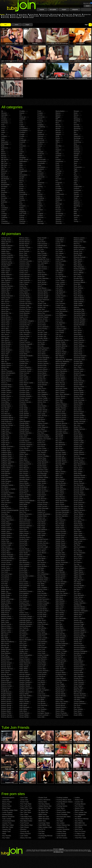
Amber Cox (5, 389)
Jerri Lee (40, 346)
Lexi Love (41, 707)
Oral (57, 148)
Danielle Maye (24, 479)
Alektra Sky (5, 292)
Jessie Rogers (42, 375)
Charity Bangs (24, 346)
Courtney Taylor (25, 447)
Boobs (3, 188)
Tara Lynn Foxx (79, 520)
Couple (22, 136)
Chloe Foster (24, 377)
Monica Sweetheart (62, 510)
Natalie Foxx (60, 539)
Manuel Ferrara (61, 369)
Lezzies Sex (79, 802)
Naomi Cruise (60, 530)
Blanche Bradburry (8, 642)
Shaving (58, 221)
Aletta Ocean (6, 298)
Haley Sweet (24, 667)
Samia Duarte (78, 317)
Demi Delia (23, 506)
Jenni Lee (41, 331)
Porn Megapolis (80, 815)
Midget (58, 117)
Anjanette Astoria (7, 485)
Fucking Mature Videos (65, 802)
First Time (23, 214)
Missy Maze (60, 491)
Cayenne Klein (24, 336)
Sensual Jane (78, 371)
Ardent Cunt (79, 800)
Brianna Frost (6, 684)
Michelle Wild (60, 464)
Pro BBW (78, 817)
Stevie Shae (78, 481)
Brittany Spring (6, 715)
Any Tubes (6, 838)
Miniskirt (58, 121)
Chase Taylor (24, 360)
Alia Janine (5, 334)
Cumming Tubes (44, 823)
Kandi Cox (41, 443)
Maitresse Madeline (62, 362)
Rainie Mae (60, 700)
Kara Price (41, 447)
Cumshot (22, 146)
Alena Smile (5, 294)
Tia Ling (76, 564)
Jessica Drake (42, 362)
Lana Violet (41, 653)
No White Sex (43, 812)
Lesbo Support (7, 812)
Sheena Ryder (79, 392)
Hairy (39, 150)
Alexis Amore (6, 317)
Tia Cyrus (77, 560)
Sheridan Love (79, 398)
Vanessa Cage (79, 624)
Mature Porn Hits (44, 808)
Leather (40, 206)
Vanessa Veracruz (80, 632)
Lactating (41, 198)
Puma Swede (60, 686)
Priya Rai (59, 682)
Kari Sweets (42, 452)
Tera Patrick (78, 551)
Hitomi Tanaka (24, 702)
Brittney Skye (24, 238)
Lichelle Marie (60, 246)
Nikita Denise (60, 591)
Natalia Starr (60, 537)
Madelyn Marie (61, 344)
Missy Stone (60, 493)
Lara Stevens (42, 659)
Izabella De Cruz (43, 259)
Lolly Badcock (60, 292)
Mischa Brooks (61, 483)
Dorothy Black (24, 549)
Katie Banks (42, 481)
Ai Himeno (5, 267)
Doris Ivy (22, 547)
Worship (77, 216)
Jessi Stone (41, 354)
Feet (21, 204)
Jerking (40, 187)
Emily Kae (23, 568)
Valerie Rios (78, 615)
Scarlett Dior (78, 362)
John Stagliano (43, 394)
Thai (75, 165)
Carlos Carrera (24, 290)
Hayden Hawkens (25, 682)
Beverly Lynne (6, 624)
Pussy (58, 196)
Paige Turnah (60, 642)
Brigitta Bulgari (6, 694)
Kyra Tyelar (41, 632)
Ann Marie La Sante (8, 489)
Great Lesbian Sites (63, 812)
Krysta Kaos (42, 607)
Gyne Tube (24, 800)
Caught (4, 216)
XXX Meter (78, 827)
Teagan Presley (79, 537)
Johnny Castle (42, 398)
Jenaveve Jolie (43, 321)
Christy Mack (24, 400)
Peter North (60, 667)
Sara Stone (78, 333)
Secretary (59, 216)
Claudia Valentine (25, 433)
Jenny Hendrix (42, 340)
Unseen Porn (7, 823)
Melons (58, 115)
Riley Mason (78, 261)
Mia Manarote (60, 445)
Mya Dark (59, 518)
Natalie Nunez (60, 543)
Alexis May (5, 329)
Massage (41, 223)
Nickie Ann (59, 566)
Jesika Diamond (43, 348)
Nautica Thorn (60, 555)
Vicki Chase (78, 657)
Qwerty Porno (79, 808)
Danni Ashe (23, 481)
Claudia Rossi (24, 431)
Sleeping (77, 119)
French (40, 119)
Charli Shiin (23, 354)
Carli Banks (23, 288)
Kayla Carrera (42, 506)
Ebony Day (6, 804)
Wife (75, 212)
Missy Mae (59, 487)
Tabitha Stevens (79, 510)
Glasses (40, 138)
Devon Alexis (24, 516)
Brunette (4, 198)
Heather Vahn (24, 690)
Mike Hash (59, 468)
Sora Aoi (77, 456)
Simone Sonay (79, 418)
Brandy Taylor (6, 667)
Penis (58, 165)
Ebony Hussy (7, 806)
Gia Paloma (23, 634)
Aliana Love (5, 336)
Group (40, 146)
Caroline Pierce (25, 309)
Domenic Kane (24, 537)
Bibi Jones (5, 634)
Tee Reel (77, 545)
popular (42, 9)
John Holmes (42, 392)
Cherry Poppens (25, 367)
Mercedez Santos (62, 433)
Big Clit (4, 161)
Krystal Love (42, 613)
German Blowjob (34, 14)
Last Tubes (24, 836)
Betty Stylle (5, 622)
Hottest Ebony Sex (45, 806)
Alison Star (5, 354)
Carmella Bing (24, 296)
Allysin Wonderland (8, 373)
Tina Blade (77, 584)
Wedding (77, 206)
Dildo (21, 165)
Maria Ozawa (60, 377)
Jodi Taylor (41, 390)
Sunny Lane (78, 497)
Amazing (4, 121)
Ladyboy (40, 200)
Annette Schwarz (7, 497)
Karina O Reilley (43, 456)
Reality (58, 198)
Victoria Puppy (79, 669)
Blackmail (5, 177)
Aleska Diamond (7, 296)
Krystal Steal (42, 615)
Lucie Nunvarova (61, 311)
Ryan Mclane (78, 296)
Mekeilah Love (61, 410)
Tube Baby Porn (26, 817)
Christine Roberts (25, 396)
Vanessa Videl (79, 634)
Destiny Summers (25, 514)
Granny (40, 144)
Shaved (58, 219)
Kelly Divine (42, 524)
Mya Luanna (60, 522)
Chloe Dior (23, 375)
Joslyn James (42, 412)
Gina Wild (23, 647)
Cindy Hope (23, 410)
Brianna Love (6, 688)
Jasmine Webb (43, 298)
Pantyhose (59, 161)
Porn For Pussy (80, 831)
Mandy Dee (60, 367)
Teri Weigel (78, 555)
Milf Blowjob (6, 16)
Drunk (21, 179)
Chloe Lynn (23, 381)
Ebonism (23, 829)
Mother (58, 129)
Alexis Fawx (5, 323)
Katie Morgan (42, 487)
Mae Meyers (60, 356)
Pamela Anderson (62, 644)
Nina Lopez (60, 617)
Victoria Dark (78, 663)
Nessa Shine (60, 560)
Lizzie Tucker (60, 280)
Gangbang (41, 127)
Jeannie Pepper (43, 317)
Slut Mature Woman (82, 819)
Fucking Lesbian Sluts (10, 810)
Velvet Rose (78, 644)
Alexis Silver (5, 331)
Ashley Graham (7, 530)
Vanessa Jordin (79, 628)
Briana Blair (5, 680)
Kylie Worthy (42, 628)
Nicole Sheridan (61, 582)
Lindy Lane (59, 259)
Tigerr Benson (79, 580)
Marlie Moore (60, 387)
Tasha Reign (78, 524)
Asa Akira (5, 514)
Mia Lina (59, 441)
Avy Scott (5, 586)
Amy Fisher (5, 410)
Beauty (4, 156)
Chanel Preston (25, 342)
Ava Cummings (6, 574)
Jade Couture (42, 269)
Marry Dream (60, 390)
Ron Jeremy (78, 276)
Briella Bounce (6, 692)
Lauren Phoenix (43, 671)
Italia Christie (42, 253)
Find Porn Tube (81, 838)
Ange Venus (5, 429)
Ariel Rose (5, 506)
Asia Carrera (6, 547)
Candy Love (24, 273)
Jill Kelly (40, 387)
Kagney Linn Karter (44, 439)
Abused (4, 113)
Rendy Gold (78, 253)
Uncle (76, 185)
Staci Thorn (78, 466)
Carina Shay (24, 284)
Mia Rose (59, 447)
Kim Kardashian (43, 574)
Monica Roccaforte (62, 506)
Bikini (3, 169)
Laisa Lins (41, 646)
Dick (21, 163)
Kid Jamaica (42, 562)
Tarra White (78, 522)
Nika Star (59, 588)
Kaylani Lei (41, 512)
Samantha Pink (79, 311)
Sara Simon (78, 331)
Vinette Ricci (78, 678)
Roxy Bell (77, 284)
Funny (40, 123)
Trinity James (78, 597)
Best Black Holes (26, 821)
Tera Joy (77, 549)
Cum (21, 144)
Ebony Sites (43, 802)
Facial (21, 196)
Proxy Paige (60, 684)
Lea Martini (41, 682)
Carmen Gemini (25, 298)
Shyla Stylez (78, 402)
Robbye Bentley (79, 269)
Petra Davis (60, 671)
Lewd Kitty (6, 800)
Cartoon (4, 210)
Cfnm (3, 219)
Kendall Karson (43, 539)
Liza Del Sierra (61, 276)
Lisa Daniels (60, 265)
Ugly (75, 183)
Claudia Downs (25, 427)
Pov (57, 181)
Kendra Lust (42, 541)
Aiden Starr (5, 273)
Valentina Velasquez (81, 611)
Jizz (39, 188)
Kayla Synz (41, 510)
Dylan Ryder (24, 553)
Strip (75, 144)
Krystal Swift (42, 617)
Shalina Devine (79, 381)
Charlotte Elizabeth (26, 356)
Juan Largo (41, 414)
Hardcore (41, 154)
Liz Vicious (59, 275)
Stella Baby (78, 474)
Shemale (59, 223)
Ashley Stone (6, 535)
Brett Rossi (5, 676)
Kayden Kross (42, 504)
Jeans (40, 185)
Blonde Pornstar (45, 14)
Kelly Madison (42, 530)
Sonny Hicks (78, 435)
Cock (21, 123)
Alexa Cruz (5, 304)
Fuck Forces (25, 823)
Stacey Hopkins (79, 462)
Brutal (3, 200)
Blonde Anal (15, 16)
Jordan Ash (41, 408)
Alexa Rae (5, 311)
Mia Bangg (59, 435)
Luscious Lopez (61, 329)
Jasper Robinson (43, 300)
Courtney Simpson (26, 445)
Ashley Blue (5, 522)
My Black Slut (43, 810)
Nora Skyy (59, 626)
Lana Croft (41, 649)
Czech (22, 152)
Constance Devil (25, 439)
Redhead (59, 200)
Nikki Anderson (61, 595)
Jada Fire (41, 265)
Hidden (40, 158)
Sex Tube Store (26, 812)
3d (2, 111)
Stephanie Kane (79, 477)
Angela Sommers (7, 447)
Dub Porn (42, 838)
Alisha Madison (6, 350)
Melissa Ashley (61, 414)
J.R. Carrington (43, 263)
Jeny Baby (41, 344)
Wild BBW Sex (80, 823)
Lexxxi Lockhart (43, 715)
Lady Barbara (42, 642)
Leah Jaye (41, 684)
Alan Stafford (6, 280)
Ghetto (40, 132)
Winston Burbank (80, 694)
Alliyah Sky (5, 367)
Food (39, 111)
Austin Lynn (5, 566)
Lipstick (40, 216)
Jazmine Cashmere (44, 315)
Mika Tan (59, 466)
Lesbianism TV (62, 827)
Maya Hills (59, 402)
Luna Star (59, 325)
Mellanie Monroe (61, 423)
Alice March (5, 340)
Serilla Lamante (79, 375)
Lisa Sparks (60, 269)
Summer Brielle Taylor (81, 489)
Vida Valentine (79, 676)
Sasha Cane (78, 348)
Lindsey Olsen (61, 257)
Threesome (78, 167)
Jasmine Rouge (43, 296)
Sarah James (78, 336)
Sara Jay (77, 327)
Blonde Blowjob (11, 14)
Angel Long (5, 437)
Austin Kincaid (6, 564)
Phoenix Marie (61, 673)
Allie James (5, 358)
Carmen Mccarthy (25, 304)
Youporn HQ (6, 829)
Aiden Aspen (6, 271)
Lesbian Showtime (63, 829)
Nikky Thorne (60, 611)
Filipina (22, 210)
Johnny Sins (42, 402)
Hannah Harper (25, 674)
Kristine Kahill (42, 605)
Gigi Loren (23, 642)
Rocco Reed (78, 271)
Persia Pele (60, 665)
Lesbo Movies (61, 836)
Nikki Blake (59, 599)
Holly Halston (24, 703)
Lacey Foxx (41, 636)
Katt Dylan (41, 497)
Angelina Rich (6, 460)
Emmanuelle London (26, 576)
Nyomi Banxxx (61, 630)
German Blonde (22, 14)
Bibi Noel (4, 636)
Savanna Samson (80, 356)
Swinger (76, 154)
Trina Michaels (79, 595)
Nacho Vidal (60, 526)
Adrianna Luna (6, 261)
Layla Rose (41, 676)
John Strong (42, 396)
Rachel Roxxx (60, 690)
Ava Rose (5, 582)
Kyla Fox (40, 618)
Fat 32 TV (42, 829)
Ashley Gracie (6, 528)
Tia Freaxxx (78, 562)
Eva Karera (23, 597)
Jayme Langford (43, 311)
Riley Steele (78, 265)
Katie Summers (43, 491)
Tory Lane (77, 593)
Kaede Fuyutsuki (43, 437)
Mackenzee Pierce (62, 340)
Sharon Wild (78, 385)
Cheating (4, 221)
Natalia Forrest (61, 533)
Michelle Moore (61, 460)
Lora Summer (60, 304)
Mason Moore (60, 396)
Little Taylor (60, 271)
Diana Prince (24, 532)
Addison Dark (6, 248)
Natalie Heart (60, 541)
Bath (3, 146)
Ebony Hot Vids (26, 838)
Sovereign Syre (79, 458)
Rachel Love (60, 688)
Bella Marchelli (6, 609)
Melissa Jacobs (61, 416)
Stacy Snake (78, 472)
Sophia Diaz (78, 439)
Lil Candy (59, 248)
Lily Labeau (60, 253)
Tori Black (77, 589)
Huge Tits (63, 16)
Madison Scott (61, 354)
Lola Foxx (59, 288)
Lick (39, 212)
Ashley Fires (6, 526)
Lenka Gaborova (43, 696)
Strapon (76, 140)
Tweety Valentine (80, 603)
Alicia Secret (6, 346)
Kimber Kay (41, 576)
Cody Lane (23, 437)
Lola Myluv (59, 290)
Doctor (22, 169)
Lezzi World (61, 804)
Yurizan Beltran (79, 702)
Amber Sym (5, 398)
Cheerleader (6, 223)
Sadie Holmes (79, 302)
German (40, 130)
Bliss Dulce (5, 644)
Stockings (77, 138)
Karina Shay (42, 458)
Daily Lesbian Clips (45, 827)
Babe (3, 140)
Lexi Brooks (42, 703)
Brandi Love (5, 661)
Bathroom (5, 148)
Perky (58, 167)
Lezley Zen (59, 242)
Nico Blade (59, 570)
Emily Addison (24, 566)
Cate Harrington (25, 333)
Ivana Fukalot (42, 255)
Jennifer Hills (42, 336)
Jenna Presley (42, 329)
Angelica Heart (6, 456)
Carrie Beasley (24, 313)
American (5, 123)
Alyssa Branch (6, 379)
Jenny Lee (41, 342)
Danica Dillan (24, 475)
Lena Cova (41, 694)
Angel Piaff (5, 439)
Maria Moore (60, 375)
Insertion (40, 175)
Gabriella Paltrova (26, 622)
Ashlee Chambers (7, 520)
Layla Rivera (42, 674)
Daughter (23, 158)
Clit (20, 115)
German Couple (68, 14)
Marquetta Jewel (61, 389)
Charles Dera (24, 350)
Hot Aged (60, 821)
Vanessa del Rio (79, 636)
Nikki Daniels (60, 601)
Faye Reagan (24, 609)
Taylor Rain (78, 532)
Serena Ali (77, 373)
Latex (39, 202)
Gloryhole (41, 140)
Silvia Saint (78, 408)
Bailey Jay (5, 591)
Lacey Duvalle (42, 634)
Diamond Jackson (26, 526)
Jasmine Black (43, 292)
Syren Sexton (78, 508)
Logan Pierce (60, 284)
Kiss (39, 192)
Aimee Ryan (5, 276)
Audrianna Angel (7, 557)
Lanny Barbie (42, 657)
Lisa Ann (59, 263)
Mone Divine (60, 504)
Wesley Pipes (78, 688)
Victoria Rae (78, 671)
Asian (3, 132)
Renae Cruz (78, 251)
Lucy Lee (59, 319)
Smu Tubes (24, 815)
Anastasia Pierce (7, 419)
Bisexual (4, 171)
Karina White (42, 460)
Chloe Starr (23, 385)
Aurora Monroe (6, 560)
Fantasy (22, 200)
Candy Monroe (24, 276)
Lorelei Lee (59, 305)
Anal (3, 125)
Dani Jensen (24, 474)
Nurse (58, 138)
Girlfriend (41, 134)
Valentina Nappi (79, 609)
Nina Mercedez (61, 618)
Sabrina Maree (79, 300)
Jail (39, 181)
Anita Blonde (6, 474)
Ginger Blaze (24, 649)
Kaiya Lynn (41, 441)
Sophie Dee (78, 447)
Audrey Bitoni (6, 553)
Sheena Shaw (79, 394)
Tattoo (76, 158)
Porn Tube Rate (26, 804)
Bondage (4, 187)
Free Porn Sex (80, 836)
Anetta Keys (5, 427)
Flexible (22, 223)
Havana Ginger (25, 680)
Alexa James (6, 305)
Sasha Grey (78, 350)
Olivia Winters (60, 638)
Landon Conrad (43, 655)
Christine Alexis (25, 394)
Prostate (58, 188)
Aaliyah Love (6, 238)
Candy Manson (25, 275)
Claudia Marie (24, 429)
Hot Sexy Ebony (44, 804)
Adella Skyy (5, 251)
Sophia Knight (79, 441)
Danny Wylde (24, 483)
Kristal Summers (43, 599)
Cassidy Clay (24, 327)
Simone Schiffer (79, 416)
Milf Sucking (6, 17)
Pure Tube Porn (26, 806)
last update (53, 9)
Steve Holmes (79, 479)
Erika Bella (23, 588)
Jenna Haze (42, 325)
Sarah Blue (78, 334)
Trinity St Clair (79, 601)
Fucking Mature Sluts (64, 800)
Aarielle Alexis (6, 240)
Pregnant (59, 183)
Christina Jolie (24, 390)
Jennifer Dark (42, 334)
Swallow (77, 150)
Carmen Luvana (25, 302)
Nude (57, 136)
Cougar (22, 134)
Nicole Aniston (61, 574)
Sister (76, 113)
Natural (58, 132)
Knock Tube (24, 802)
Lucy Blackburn (61, 315)
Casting (4, 214)
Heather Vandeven (26, 692)
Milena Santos (61, 472)
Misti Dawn (59, 495)
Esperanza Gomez (26, 591)
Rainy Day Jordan (62, 702)
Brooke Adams (24, 240)
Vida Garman (78, 674)
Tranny (76, 177)
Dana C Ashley (24, 462)
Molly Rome (60, 503)
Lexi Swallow (42, 709)
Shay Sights (78, 389)
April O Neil (5, 501)
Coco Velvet (24, 435)
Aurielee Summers (8, 559)
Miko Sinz (59, 470)
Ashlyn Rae (5, 541)
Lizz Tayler (59, 278)
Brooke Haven (24, 244)
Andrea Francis (6, 423)
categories (75, 9)
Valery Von (77, 617)
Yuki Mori (77, 700)
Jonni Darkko (42, 406)
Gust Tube (24, 798)
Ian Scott (41, 240)
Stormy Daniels (79, 483)
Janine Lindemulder (44, 290)
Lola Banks (59, 286)
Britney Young (6, 707)
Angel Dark (5, 431)
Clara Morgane (24, 421)
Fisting (22, 217)
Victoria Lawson (79, 665)
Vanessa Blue (78, 622)
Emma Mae (23, 572)
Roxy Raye (78, 290)
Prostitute (59, 190)
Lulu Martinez (60, 323)
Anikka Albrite (6, 468)
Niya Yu (58, 622)
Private (58, 187)
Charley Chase (24, 352)
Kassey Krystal (43, 472)
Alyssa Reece (6, 381)
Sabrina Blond (79, 298)
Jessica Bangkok (43, 358)
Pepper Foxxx (60, 659)
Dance (22, 156)
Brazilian (4, 192)
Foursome (41, 117)
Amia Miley (5, 402)
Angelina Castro (7, 458)
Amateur (4, 119)
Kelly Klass (41, 526)
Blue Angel (5, 647)
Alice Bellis (5, 338)
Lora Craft (59, 302)
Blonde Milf (78, 14)
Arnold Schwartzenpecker (10, 510)
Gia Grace (23, 632)
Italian (40, 179)
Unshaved (77, 190)
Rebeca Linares (79, 238)
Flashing (22, 221)
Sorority (76, 125)
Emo (21, 183)
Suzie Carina (78, 504)
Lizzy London (60, 282)
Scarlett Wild (78, 363)
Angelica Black (6, 454)
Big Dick (4, 165)
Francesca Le (24, 615)
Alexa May (5, 307)
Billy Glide (5, 638)
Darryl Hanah (24, 491)
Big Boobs (5, 159)
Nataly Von (59, 551)
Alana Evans (6, 282)
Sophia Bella (78, 437)
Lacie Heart (41, 640)
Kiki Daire (41, 568)
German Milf (71, 16)
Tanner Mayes (79, 514)
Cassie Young (24, 331)
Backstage (5, 144)
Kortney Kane (42, 595)
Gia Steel (23, 636)
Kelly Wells (41, 535)
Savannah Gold (79, 358)
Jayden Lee (41, 307)
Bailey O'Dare (6, 593)
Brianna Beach (6, 682)
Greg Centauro (24, 659)
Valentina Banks (79, 607)
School (58, 212)
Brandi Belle (5, 657)
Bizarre (4, 173)
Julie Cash (41, 425)
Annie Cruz (5, 499)
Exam (21, 188)
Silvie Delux (78, 410)
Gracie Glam (24, 657)
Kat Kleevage (42, 474)
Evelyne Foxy (24, 603)
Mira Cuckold (60, 479)
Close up (22, 117)
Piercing (58, 171)
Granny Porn (61, 810)
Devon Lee (23, 518)
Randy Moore (60, 705)
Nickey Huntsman (62, 562)
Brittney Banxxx (7, 717)
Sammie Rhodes (79, 319)
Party (57, 163)
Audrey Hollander (7, 555)
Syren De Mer (79, 506)
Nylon (58, 140)
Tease (76, 161)
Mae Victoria (60, 358)
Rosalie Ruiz (78, 278)
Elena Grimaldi (24, 555)
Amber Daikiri (6, 390)
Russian (58, 210)
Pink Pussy (59, 676)
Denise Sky (23, 508)
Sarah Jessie (78, 338)
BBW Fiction (43, 815)
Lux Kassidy (60, 331)
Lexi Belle (41, 700)
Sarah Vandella (79, 346)
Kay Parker (41, 501)
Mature (58, 113)
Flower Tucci (24, 613)
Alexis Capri (5, 321)
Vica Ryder (78, 655)
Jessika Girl (41, 379)
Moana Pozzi (60, 499)
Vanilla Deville (79, 638)
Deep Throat (24, 159)
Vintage (76, 196)
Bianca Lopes (6, 630)
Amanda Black (6, 385)
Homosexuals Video (64, 817)
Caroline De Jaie (25, 307)
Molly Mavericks (61, 501)
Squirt (76, 134)
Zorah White (78, 715)
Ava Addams (6, 570)
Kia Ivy (40, 555)
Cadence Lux (24, 257)
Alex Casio (5, 300)
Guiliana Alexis (24, 661)
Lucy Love (59, 321)
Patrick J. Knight (61, 651)
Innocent (40, 173)
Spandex (77, 127)
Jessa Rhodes (42, 350)
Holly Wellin (23, 709)
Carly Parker (24, 292)
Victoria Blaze (78, 661)
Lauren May (42, 669)
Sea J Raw (77, 367)
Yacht (76, 217)
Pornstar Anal (81, 16)
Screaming (59, 214)
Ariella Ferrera (6, 508)
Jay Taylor (41, 302)
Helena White (24, 694)
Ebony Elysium (25, 834)
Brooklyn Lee (24, 249)
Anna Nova (5, 491)
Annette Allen (6, 495)
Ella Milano (23, 560)
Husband (41, 169)
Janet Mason (42, 288)
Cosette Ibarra (24, 441)
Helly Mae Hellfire (25, 696)
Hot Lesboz (61, 823)
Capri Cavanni (24, 282)
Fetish (21, 208)
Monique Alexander (62, 512)
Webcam (77, 204)
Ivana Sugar (42, 257)
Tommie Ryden (79, 586)
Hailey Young (24, 665)
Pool (57, 177)
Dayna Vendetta (25, 495)
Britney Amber (6, 700)
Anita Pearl (5, 483)
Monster (58, 127)
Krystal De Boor (43, 611)
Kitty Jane (41, 586)
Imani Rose (41, 242)
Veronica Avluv (79, 646)
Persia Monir (60, 663)
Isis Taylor (41, 251)
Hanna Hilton (24, 673)
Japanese (41, 183)
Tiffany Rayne (78, 572)
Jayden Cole (42, 304)
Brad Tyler (5, 655)
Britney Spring (6, 705)
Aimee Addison (6, 275)
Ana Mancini (6, 414)
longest (64, 9)
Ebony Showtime (44, 800)
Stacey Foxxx (78, 460)
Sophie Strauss (79, 454)
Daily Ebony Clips (26, 825)
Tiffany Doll (78, 566)
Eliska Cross (24, 557)
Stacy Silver (78, 470)
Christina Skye (24, 392)
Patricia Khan (60, 649)
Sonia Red (77, 433)
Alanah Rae (5, 284)
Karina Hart (41, 454)
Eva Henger (23, 595)
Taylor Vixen (78, 533)
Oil (57, 144)
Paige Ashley (60, 640)
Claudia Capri (24, 425)
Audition (4, 136)
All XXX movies (62, 838)
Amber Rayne (6, 396)
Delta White (23, 504)
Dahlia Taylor (24, 454)
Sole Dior (77, 431)
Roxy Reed (78, 292)
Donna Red (23, 545)
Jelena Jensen (43, 319)
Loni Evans (59, 298)
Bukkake (4, 202)
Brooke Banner (25, 242)
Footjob (40, 113)
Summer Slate (79, 493)
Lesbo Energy (61, 834)
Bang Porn (60, 819)
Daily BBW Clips (44, 825)
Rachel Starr (60, 692)
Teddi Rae (77, 543)
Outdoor (58, 156)
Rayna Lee (59, 717)
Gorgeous (41, 142)
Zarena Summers (80, 703)
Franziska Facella (25, 618)
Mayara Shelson (61, 404)
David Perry (23, 493)
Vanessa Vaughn (80, 630)
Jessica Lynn (42, 367)
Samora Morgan (79, 323)
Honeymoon (42, 161)
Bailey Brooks (6, 589)
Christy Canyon (25, 398)
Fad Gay (41, 834)
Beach (3, 154)
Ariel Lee (4, 504)
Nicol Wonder (60, 572)
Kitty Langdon (42, 588)
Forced (40, 115)
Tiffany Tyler (78, 578)
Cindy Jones (24, 412)
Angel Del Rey (6, 433)
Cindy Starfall (24, 414)
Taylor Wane (78, 535)
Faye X (22, 611)
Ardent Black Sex (26, 819)
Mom (57, 123)
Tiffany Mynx (78, 570)
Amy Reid (5, 412)
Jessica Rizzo (42, 371)
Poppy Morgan (61, 678)
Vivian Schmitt (79, 684)
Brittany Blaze (6, 711)
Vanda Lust (78, 620)
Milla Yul (58, 475)
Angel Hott (5, 435)
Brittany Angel (6, 709)
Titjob (76, 171)
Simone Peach (79, 412)
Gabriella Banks (25, 620)
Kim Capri (41, 572)
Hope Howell (42, 238)
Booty (3, 190)
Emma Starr (24, 574)
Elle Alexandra (24, 562)
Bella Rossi (5, 613)
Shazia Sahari (79, 390)
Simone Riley (78, 414)
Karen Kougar (42, 450)
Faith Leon (23, 607)
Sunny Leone (78, 499)
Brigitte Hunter (6, 696)
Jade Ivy (40, 271)
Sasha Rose (78, 352)
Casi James (23, 319)
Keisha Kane (42, 520)
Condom (22, 132)
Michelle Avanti (61, 454)
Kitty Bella (41, 584)
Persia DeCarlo (61, 661)
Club (21, 121)
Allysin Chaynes (7, 371)
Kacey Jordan (42, 431)
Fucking (40, 121)
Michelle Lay (60, 456)
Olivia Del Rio (60, 634)
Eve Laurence (24, 601)
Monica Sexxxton (62, 508)
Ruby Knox (78, 294)
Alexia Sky (5, 315)
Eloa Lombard (24, 564)
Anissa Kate (5, 470)
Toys (75, 175)
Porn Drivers (79, 806)
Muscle (58, 130)
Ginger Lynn (24, 651)
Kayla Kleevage (43, 508)
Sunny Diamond (79, 495)
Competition (24, 129)
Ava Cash (5, 572)
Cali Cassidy (24, 259)
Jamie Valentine (43, 278)
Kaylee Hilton (42, 516)
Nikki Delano (60, 603)
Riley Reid (77, 263)
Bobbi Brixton (6, 649)
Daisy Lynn (23, 458)
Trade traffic (61, 849)
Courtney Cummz (25, 443)
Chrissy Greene (25, 387)
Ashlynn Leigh (6, 545)
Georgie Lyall (24, 630)
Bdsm (3, 152)
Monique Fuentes (62, 514)
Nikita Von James (62, 593)
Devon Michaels (25, 520)
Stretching (77, 142)
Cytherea (22, 452)
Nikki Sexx (59, 609)
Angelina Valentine (8, 462)
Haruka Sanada (25, 678)
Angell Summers (7, 466)
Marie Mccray (60, 383)
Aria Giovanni (6, 503)
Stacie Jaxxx (78, 468)
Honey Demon (24, 713)
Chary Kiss (23, 358)
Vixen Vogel (78, 686)
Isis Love (41, 249)
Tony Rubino (78, 588)
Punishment (60, 194)
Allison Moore (6, 363)
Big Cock (4, 163)
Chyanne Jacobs (25, 402)
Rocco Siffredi (79, 273)
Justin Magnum (43, 427)
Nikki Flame (60, 605)
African (4, 117)
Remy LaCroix (79, 249)
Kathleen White (43, 477)
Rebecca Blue (79, 240)
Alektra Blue (5, 290)
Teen (75, 163)
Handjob (40, 152)
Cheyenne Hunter (25, 369)
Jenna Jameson (43, 327)
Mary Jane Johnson (62, 394)
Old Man (59, 146)
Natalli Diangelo (61, 547)
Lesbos (77, 798)
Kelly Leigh (41, 528)
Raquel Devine (61, 707)
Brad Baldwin (6, 653)
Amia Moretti (6, 404)
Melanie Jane (60, 412)
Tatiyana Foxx (79, 528)
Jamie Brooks (42, 275)
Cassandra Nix (24, 325)
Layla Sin (41, 678)
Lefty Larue (41, 688)
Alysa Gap (5, 377)
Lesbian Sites (61, 831)
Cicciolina (23, 404)
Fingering (23, 212)
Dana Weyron (24, 468)
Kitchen (40, 194)
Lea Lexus (41, 680)
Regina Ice (77, 246)
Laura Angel (42, 665)
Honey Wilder (24, 715)
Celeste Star (24, 338)
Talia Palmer (78, 512)
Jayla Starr (41, 309)
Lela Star (41, 692)
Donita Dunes (24, 539)
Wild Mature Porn (81, 825)
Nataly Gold (60, 549)
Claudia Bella (24, 423)
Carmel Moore (24, 294)
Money (58, 125)
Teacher (76, 159)
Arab (3, 130)
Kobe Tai (40, 591)
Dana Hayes (24, 466)
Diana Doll (23, 530)
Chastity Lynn (24, 362)
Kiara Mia (41, 560)
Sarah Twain (78, 344)
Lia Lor (58, 244)
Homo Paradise (62, 815)
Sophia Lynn (78, 445)
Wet (75, 208)
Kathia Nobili (42, 475)
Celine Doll (23, 340)
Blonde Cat (5, 646)
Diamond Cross (25, 522)
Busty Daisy (23, 255)
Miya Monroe (60, 497)
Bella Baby (5, 605)
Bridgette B (5, 690)
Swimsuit (77, 152)
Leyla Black (60, 240)
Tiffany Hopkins (79, 568)
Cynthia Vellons (25, 450)
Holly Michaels (24, 707)
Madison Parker (61, 352)
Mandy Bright (60, 365)
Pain (57, 158)
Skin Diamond (79, 423)
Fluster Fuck (43, 798)
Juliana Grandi (43, 423)
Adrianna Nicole (7, 263)
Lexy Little (41, 717)
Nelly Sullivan (60, 557)
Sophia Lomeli (79, 443)
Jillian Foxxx (42, 389)
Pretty (58, 185)
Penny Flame (60, 655)
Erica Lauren (24, 584)
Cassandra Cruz (25, 323)
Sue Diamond (78, 485)
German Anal (87, 14)
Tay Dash (77, 530)
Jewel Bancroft (43, 383)
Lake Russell (42, 647)
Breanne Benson (7, 669)
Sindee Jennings (79, 421)
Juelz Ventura (42, 416)
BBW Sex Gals (44, 817)
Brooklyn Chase (25, 248)
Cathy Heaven (24, 334)
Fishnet (22, 216)
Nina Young (60, 620)
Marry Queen (60, 392)
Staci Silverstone (80, 464)
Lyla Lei (58, 334)
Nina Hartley (60, 613)
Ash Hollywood (6, 518)
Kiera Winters (42, 566)
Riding (58, 206)
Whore (76, 210)
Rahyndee (59, 698)
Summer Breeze (79, 487)
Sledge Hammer (79, 429)
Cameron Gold (24, 265)
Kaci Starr (41, 433)
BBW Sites (42, 821)
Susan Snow (78, 501)
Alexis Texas (6, 333)
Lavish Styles (42, 673)
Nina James (60, 615)
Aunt (3, 138)
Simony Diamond (80, 419)
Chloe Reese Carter (26, 383)
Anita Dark (5, 479)
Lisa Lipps (59, 267)
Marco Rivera (60, 373)
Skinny (76, 115)
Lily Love (59, 255)
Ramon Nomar (61, 703)
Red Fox (77, 244)
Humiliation (41, 167)
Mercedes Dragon (62, 429)
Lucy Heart (59, 317)
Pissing (58, 173)
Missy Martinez (61, 489)
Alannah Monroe (7, 286)
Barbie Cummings (7, 599)
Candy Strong (24, 278)
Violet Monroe (79, 680)
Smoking (77, 121)
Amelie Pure (5, 400)
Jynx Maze (41, 429)
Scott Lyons (78, 365)
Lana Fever (41, 651)
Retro (57, 202)
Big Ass (4, 158)
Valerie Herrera (79, 613)
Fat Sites (42, 831)
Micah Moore (60, 450)
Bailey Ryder (6, 595)
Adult (4, 834)
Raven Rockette (61, 713)
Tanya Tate (77, 518)
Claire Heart (24, 418)
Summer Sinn (78, 491)
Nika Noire (59, 586)
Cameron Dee (24, 263)
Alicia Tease (5, 348)
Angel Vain (5, 445)
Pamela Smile (60, 646)
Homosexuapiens (8, 798)
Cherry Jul (23, 365)
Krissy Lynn (41, 597)
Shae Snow (78, 379)
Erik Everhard (24, 586)
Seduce (58, 217)
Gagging (40, 125)
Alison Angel (6, 352)
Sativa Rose (78, 354)
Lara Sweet (41, 661)
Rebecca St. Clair (80, 242)
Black (3, 175)
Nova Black (60, 628)
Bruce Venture (24, 251)
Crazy (21, 138)
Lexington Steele (43, 713)
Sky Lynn (77, 425)
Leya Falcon (60, 238)
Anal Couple (45, 16)
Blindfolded (5, 179)
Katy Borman (42, 499)
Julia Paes (41, 421)
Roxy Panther (78, 288)
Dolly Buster (24, 535)
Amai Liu (4, 383)
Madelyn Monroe (61, 346)
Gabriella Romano (26, 624)
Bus (3, 204)
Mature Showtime (8, 817)
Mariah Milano (60, 379)
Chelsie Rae (24, 363)
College (22, 127)
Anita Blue (5, 475)
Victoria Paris (78, 667)
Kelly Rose (41, 532)
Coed (21, 125)
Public (58, 192)
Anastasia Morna (7, 418)
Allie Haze (5, 356)
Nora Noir (59, 624)
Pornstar (59, 179)
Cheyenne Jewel (25, 371)
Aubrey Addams (7, 549)
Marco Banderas (61, 371)
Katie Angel (41, 479)
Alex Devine (5, 302)
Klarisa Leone (42, 589)
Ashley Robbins (7, 533)
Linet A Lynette (61, 261)
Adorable (4, 115)
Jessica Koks (42, 365)
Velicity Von (78, 642)
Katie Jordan (42, 483)
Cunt (21, 148)
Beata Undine (6, 603)
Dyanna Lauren (25, 551)
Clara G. (22, 419)
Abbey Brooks (6, 242)
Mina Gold (59, 477)
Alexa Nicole (6, 309)
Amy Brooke (5, 408)
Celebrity (4, 217)
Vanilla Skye (78, 640)
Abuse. (62, 852)
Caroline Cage (24, 305)
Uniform (76, 188)
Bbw (3, 150)
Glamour (40, 136)
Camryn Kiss (24, 269)
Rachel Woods (61, 696)
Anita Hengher (6, 481)
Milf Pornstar (54, 16)
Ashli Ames (5, 539)
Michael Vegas (61, 452)
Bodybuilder (5, 185)
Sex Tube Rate (25, 810)
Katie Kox (41, 485)
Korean (40, 196)
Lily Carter (59, 251)
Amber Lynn (5, 394)
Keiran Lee (41, 518)
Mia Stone (59, 448)
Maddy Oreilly (60, 342)
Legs (39, 208)
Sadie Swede (78, 305)
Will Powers (78, 692)
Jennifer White (42, 338)
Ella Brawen (24, 559)
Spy (75, 132)
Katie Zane (41, 493)
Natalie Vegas (60, 545)
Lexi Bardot (41, 698)
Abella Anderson (7, 246)
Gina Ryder (23, 646)
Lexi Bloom (41, 702)
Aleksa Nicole (6, 288)
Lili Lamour (59, 249)
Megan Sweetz (61, 408)
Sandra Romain (79, 325)
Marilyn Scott (60, 385)
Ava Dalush (5, 576)
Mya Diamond (60, 520)
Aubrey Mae (5, 551)
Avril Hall (4, 584)
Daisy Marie (23, 460)
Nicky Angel (60, 568)
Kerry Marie (41, 551)
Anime (3, 127)
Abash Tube (6, 831)
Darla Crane (24, 489)
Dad (21, 154)
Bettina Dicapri (6, 618)
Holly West (23, 711)
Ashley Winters (6, 537)
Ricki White (78, 255)
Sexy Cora (77, 377)
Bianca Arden (6, 626)
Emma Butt (23, 570)
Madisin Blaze (60, 348)
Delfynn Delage (25, 503)
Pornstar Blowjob (57, 14)
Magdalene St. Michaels (64, 360)
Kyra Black (41, 630)
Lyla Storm (59, 336)
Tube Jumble (7, 819)
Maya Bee (59, 400)
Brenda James (6, 674)
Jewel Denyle (42, 385)
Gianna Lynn (24, 638)
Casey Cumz (24, 317)
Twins (76, 181)
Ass (2, 134)
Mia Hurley (59, 437)
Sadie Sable (78, 304)
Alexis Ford (5, 325)
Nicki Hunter (60, 564)
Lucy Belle (59, 313)
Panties (58, 159)
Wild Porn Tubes (8, 825)
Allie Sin (4, 362)
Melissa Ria (60, 421)
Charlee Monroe (25, 348)
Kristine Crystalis (43, 603)
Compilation (23, 130)
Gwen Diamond (25, 663)
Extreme (22, 192)
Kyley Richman (43, 624)
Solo (75, 123)
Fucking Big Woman (45, 836)
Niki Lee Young (61, 589)
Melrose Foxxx (61, 425)
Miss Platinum (60, 485)
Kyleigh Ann (42, 622)
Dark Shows (25, 827)
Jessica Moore (43, 369)
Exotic (21, 190)
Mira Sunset (60, 481)
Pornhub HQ (25, 831)
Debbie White (24, 497)
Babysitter (5, 142)
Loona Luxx (60, 300)
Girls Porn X (79, 829)
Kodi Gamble (42, 593)
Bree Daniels (6, 671)
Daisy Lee (23, 456)
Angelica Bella (6, 452)
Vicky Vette (78, 659)
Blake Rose (5, 640)
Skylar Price (78, 427)
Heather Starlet (25, 686)
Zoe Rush (77, 705)
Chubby (22, 111)
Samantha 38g (79, 309)
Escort (22, 187)
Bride (3, 194)
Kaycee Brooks (43, 503)
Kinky (39, 190)
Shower (76, 111)
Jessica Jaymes (43, 363)
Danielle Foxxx (24, 477)
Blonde (4, 181)
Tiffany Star (78, 576)
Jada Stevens (42, 267)
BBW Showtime (44, 819)
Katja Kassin (42, 495)
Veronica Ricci (79, 649)
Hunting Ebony (7, 815)
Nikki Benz (59, 597)
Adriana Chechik (7, 255)
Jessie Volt (41, 377)
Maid (39, 219)
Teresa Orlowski (79, 553)
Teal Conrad (78, 541)
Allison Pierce (6, 365)
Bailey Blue (5, 588)
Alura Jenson (6, 375)
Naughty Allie (60, 553)
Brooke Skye (24, 246)
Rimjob (58, 208)
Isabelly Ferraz (43, 248)
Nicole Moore (60, 578)
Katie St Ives (42, 489)
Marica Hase (60, 381)
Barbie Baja (5, 597)
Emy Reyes (23, 578)
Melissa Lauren (61, 418)
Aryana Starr (6, 512)
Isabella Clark (42, 246)
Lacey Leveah (42, 638)
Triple (76, 179)
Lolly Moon (59, 294)
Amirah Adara (6, 406)
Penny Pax (59, 657)
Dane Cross (23, 470)
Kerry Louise (42, 549)
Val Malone (78, 605)
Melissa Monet (61, 419)
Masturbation (60, 111)
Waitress (77, 202)
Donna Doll (23, 543)
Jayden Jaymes (43, 305)
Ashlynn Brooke (7, 543)
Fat (20, 202)
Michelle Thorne (61, 462)
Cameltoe (5, 208)
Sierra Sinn (78, 406)
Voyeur (76, 200)
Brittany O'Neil (6, 713)
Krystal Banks (42, 609)
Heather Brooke (25, 684)
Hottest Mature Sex (63, 825)
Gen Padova (24, 628)
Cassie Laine (24, 329)
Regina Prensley (79, 248)
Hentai (40, 156)
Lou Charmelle (61, 309)
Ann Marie (5, 487)
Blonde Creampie (29, 17)
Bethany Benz (6, 617)
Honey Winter (24, 717)
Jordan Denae (42, 410)
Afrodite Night (6, 265)
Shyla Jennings (79, 400)
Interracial (41, 177)
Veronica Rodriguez (80, 651)
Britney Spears (6, 703)
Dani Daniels (24, 472)
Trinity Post (78, 599)
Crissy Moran (24, 448)
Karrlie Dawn (42, 466)
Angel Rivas (5, 443)
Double (22, 177)
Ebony (22, 181)
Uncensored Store (9, 821)
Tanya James (78, 516)
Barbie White (6, 601)
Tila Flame (77, 582)
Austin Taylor (6, 568)
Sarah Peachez (79, 340)
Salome (76, 307)
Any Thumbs (7, 836)
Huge (39, 165)
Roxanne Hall (78, 280)
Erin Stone (23, 589)
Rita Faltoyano (79, 267)
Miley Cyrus (60, 474)
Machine (40, 217)
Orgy (57, 152)
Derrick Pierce (24, 510)
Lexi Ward (41, 711)
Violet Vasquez (79, 682)
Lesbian (40, 210)
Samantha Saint (79, 315)
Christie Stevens (25, 389)
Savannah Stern (79, 360)
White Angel (78, 690)
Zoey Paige (78, 713)
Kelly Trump (42, 533)
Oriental (58, 154)
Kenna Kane (42, 545)
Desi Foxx (23, 512)
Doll (21, 173)
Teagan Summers (80, 539)
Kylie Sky (41, 626)
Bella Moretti (6, 611)
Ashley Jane (5, 532)
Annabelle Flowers (8, 493)
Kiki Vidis (41, 570)
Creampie (23, 140)
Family (22, 198)
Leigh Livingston (43, 690)
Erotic (21, 185)
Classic (22, 113)
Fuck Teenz (61, 808)
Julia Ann (41, 418)
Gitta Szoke (23, 653)
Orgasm (58, 150)
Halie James (24, 671)
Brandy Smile (6, 665)
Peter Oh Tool (60, 669)
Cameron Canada (25, 261)
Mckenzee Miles (61, 406)
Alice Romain (6, 342)
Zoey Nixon (78, 711)
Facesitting (23, 194)
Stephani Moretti (79, 475)
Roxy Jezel (78, 286)
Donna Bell (23, 541)
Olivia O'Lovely (61, 636)
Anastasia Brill (6, 416)
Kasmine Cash (43, 470)
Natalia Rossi (60, 535)
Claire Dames (24, 416)
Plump (58, 175)
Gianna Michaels (25, 640)
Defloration (23, 161)
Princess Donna (61, 680)
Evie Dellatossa (25, 605)
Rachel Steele (60, 694)
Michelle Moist (61, 458)
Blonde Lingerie (35, 16)
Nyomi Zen (59, 632)
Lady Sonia (41, 644)
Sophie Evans (79, 448)
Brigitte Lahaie (6, 698)
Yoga (75, 219)
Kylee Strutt (41, 620)
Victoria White (79, 673)
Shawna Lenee (79, 387)
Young (76, 221)
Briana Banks (6, 678)
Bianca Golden (6, 628)
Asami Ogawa (6, 516)
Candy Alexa (24, 271)
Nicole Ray (59, 580)
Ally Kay (4, 369)
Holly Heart (23, 705)
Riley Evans (78, 259)
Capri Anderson (25, 280)
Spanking (77, 129)
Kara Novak (42, 445)
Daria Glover (24, 487)
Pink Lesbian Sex (81, 812)
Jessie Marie (42, 373)
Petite (58, 169)
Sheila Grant (78, 396)
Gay (39, 129)
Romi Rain (77, 275)
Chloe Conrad (24, 373)
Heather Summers (26, 688)
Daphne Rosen (25, 485)
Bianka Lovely (6, 632)
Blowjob (4, 183)
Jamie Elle (41, 276)
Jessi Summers (43, 356)
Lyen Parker (60, 333)
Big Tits (4, 167)
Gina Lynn (23, 644)
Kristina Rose (42, 601)
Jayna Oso (41, 313)
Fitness (22, 219)
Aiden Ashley (6, 269)
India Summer (42, 244)
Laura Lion (41, 667)
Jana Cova (41, 280)
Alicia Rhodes (6, 344)
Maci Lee (59, 338)
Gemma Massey (25, 626)
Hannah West (24, 676)
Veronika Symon (79, 653)
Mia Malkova (60, 443)
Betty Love (5, 620)
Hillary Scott (24, 700)
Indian (40, 171)
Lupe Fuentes (60, 327)
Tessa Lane (78, 559)
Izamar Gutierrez (43, 261)
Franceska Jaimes (26, 617)
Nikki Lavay (60, 607)
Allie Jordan (5, 360)
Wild (75, 214)
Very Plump (79, 821)
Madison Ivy (60, 350)
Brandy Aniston (6, 663)
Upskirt (76, 192)
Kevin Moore (42, 553)
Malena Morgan (61, 363)
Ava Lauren (5, 580)
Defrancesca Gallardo (27, 501)
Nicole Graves (60, 576)
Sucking (76, 148)
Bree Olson (5, 673)
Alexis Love (5, 327)
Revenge (59, 204)
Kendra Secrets (43, 543)
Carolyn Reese (24, 311)
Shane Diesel (78, 383)
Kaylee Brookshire (44, 514)
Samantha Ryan (79, 313)
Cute (21, 150)
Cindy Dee (23, 406)
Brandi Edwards (7, 659)
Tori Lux (76, 591)
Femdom (22, 206)
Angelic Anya (6, 448)
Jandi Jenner (42, 282)
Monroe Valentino (62, 516)
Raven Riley (60, 711)
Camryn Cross (24, 267)
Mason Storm (60, 398)
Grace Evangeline (26, 655)
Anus (3, 129)
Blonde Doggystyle (17, 17)
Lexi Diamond (42, 705)
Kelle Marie (41, 522)
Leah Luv (41, 686)
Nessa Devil (60, 559)
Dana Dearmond (25, 464)
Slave (76, 117)
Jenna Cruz (41, 323)
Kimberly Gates (43, 578)
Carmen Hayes (25, 300)
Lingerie (40, 214)
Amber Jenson (6, 392)
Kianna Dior (42, 557)
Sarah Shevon (79, 342)
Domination (23, 175)
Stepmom (77, 136)
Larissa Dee (42, 663)
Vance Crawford (79, 618)
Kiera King (41, 564)
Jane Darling (42, 284)
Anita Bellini (5, 472)
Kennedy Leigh (43, 547)
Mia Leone (59, 439)
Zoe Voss (77, 707)
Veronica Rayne (79, 647)
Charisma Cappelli (26, 344)
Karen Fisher (42, 448)
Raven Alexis (60, 709)
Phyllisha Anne (61, 674)
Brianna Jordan (6, 686)
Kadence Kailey (43, 435)
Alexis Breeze (6, 319)
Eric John (23, 580)
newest (16, 25)
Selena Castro (79, 369)
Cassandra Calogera (26, 321)
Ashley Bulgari (6, 524)
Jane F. (40, 286)
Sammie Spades (79, 321)
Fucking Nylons (62, 806)
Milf (57, 119)
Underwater (78, 187)
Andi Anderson (6, 421)
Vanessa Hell (78, 626)
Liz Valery (59, 273)
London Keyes (61, 296)
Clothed (22, 119)
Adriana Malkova (7, 257)
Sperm (76, 130)
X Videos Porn (80, 834)
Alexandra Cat (6, 313)
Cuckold (22, 142)
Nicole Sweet (60, 584)
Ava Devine (5, 578)
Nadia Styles (60, 528)
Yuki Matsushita (79, 698)
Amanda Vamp (6, 387)
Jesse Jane (41, 352)
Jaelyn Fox (41, 273)
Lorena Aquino (61, 307)
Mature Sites (79, 810)
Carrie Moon (24, 315)
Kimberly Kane (43, 580)
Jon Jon (40, 404)
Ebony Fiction (7, 802)
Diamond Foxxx (25, 524)
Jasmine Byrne (43, 294)
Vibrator (76, 194)
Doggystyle (23, 171)
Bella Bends (5, 607)
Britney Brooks (6, 702)
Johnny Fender (43, 400)
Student (76, 146)
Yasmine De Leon (80, 696)
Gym (39, 148)
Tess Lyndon (78, 557)
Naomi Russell (61, 532)
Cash (3, 212)
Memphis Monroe (62, 427)
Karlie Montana (43, 462)
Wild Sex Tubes (8, 827)
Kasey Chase (42, 468)
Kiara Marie (41, 559)
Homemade (41, 159)
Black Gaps (6, 808)
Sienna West (78, 404)
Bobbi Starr (5, 651)
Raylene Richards (62, 715)
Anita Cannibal (6, 477)
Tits (75, 173)
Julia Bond (41, 419)
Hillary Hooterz (24, 698)
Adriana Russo (6, 259)
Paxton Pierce (60, 653)
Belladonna (5, 615)
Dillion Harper (24, 533)
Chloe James (24, 379)
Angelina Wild (6, 464)
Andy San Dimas (7, 425)
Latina (40, 204)
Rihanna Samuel (79, 257)
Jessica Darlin (42, 360)
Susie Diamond (79, 503)
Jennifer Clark (42, 333)
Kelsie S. (41, 537)
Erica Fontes (24, 582)
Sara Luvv (77, 329)
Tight (75, 169)
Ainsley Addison (7, 278)
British (3, 196)
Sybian (76, 156)
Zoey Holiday (78, 709)
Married (40, 221)
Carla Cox (23, 286)
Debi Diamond (24, 499)
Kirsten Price (42, 582)
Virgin (76, 198)
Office (58, 142)
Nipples (58, 134)
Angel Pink (5, 441)
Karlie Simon (42, 464)
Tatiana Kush (78, 526)
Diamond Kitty (24, 528)
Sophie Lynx (78, 450)
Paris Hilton (60, 647)
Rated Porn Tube (26, 808)
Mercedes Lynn (61, 431)
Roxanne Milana (79, 282)
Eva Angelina (24, 593)
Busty (3, 206)
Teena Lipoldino (79, 547)
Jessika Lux (42, 381)
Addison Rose (6, 249)
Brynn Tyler (23, 253)
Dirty (21, 167)
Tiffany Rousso (79, 574)
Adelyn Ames (6, 253)
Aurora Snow (6, 562)
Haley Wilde (24, 669)
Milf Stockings (24, 16)
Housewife (41, 163)
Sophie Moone (79, 452)
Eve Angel (23, 599)
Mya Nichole (60, 524)
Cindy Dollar (24, 408)
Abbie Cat (5, 244)
